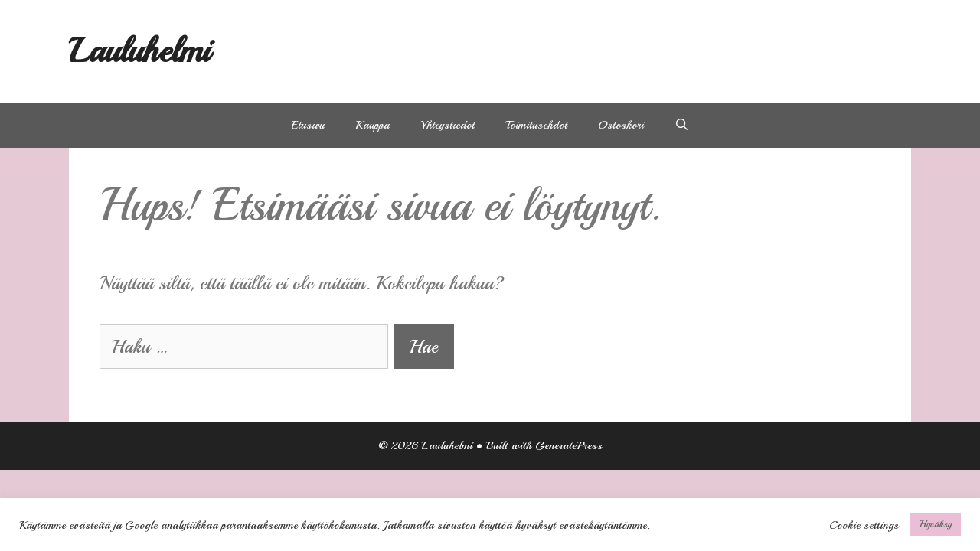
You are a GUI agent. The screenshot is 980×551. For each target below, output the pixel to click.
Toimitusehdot (536, 125)
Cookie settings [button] (864, 525)
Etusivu (308, 125)
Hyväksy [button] (936, 524)
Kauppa (372, 125)
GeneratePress (569, 446)
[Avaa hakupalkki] (682, 126)
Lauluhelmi (139, 51)
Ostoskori (621, 125)
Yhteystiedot (448, 125)
